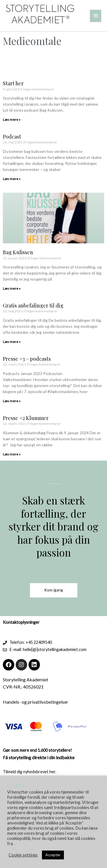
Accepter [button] (53, 855)
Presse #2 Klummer (26, 418)
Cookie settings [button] (23, 855)
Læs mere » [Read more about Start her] (12, 120)
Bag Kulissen (18, 252)
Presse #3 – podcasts (27, 359)
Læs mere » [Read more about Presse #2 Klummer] (12, 454)
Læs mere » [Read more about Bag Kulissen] (12, 288)
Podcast (12, 137)
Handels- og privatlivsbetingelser (36, 702)
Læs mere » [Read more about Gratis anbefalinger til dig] (12, 342)
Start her (13, 83)
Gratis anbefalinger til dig (33, 305)
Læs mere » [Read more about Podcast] (12, 179)
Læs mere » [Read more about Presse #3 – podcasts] (12, 401)
